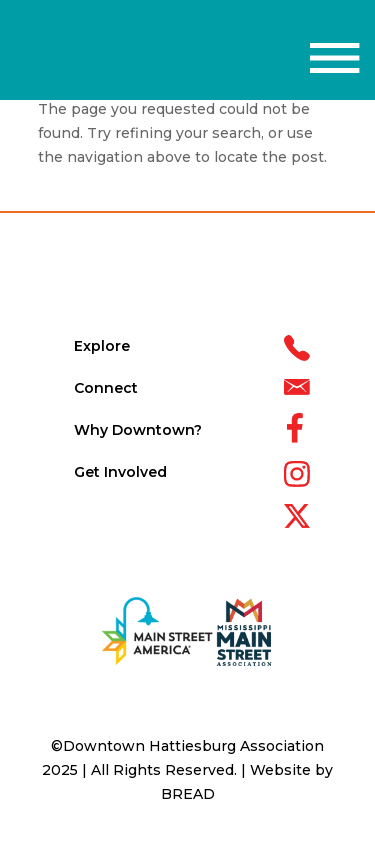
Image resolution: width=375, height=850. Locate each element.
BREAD (188, 794)
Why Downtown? (138, 430)
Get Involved (120, 472)
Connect (106, 388)
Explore (102, 346)
